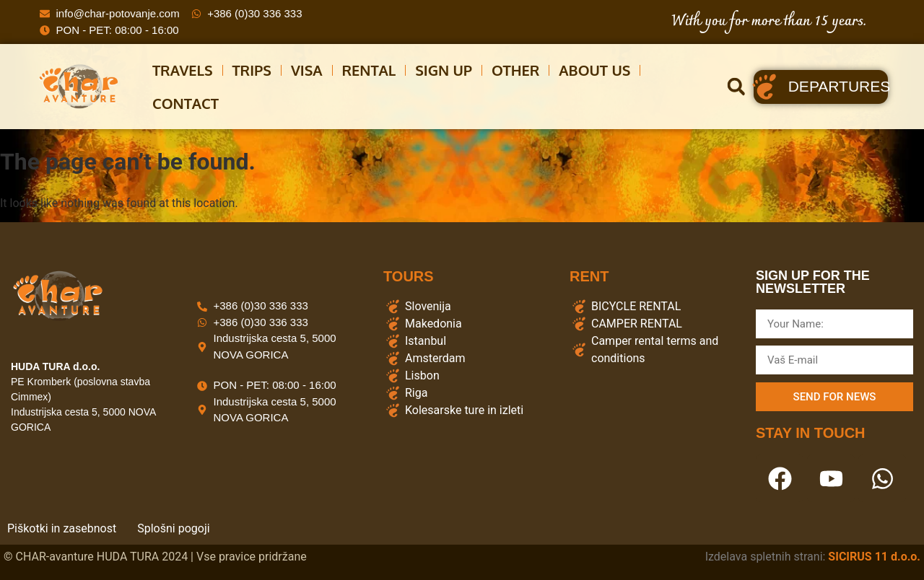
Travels (183, 70)
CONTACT (186, 103)
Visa (307, 70)
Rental (369, 70)
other (515, 70)
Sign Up (444, 70)
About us (594, 70)
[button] (736, 87)
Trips (252, 70)
